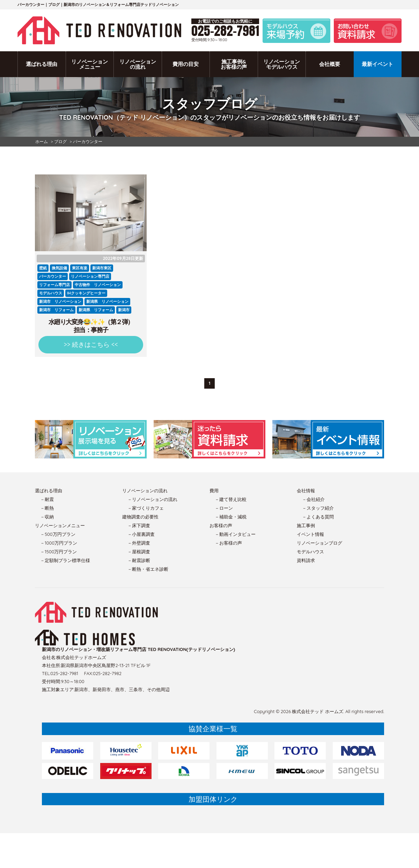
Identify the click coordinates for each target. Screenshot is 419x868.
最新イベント (377, 64)
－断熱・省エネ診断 (148, 569)
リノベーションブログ (319, 543)
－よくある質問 (318, 517)
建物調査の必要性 (140, 517)
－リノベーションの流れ (152, 499)
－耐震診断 (139, 560)
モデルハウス (310, 552)
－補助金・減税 (231, 517)
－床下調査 (139, 525)
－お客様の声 (228, 543)
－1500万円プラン (58, 552)
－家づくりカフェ (146, 508)
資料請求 (306, 560)
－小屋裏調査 (141, 534)
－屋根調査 (139, 552)
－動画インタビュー (235, 534)
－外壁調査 (139, 543)
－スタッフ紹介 (318, 508)
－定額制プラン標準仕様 (65, 560)
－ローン (224, 508)
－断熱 (47, 508)
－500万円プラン (58, 534)
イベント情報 (310, 534)
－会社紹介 (313, 499)
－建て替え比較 (231, 499)
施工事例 (306, 525)
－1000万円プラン (59, 543)
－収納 (47, 517)
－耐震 (47, 499)
